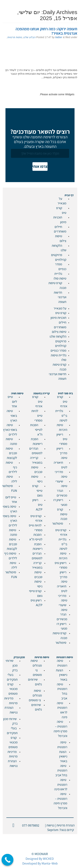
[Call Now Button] (8, 860)
